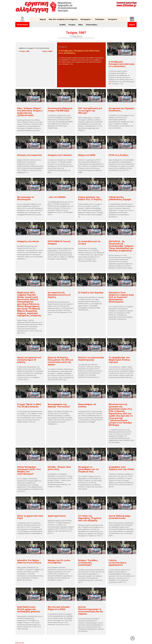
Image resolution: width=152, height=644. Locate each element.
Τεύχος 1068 (47, 51)
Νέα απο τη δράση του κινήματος (63, 19)
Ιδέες (81, 25)
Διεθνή (62, 25)
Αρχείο (132, 25)
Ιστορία (72, 25)
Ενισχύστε (113, 19)
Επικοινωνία (22, 25)
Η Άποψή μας (63, 47)
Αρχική (43, 19)
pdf (34, 48)
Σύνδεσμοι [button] (100, 19)
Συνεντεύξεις (92, 25)
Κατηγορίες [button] (86, 19)
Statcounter (20, 643)
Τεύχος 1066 (24, 51)
